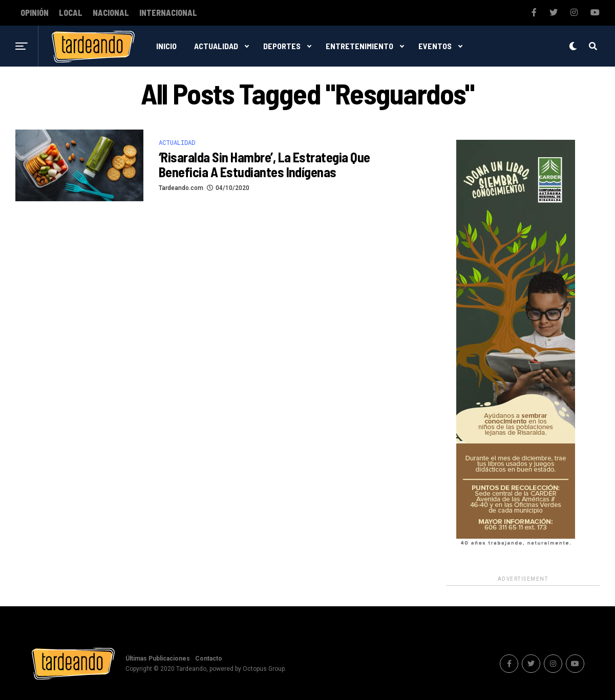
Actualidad (216, 46)
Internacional (168, 13)
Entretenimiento (359, 46)
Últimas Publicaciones (158, 659)
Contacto (209, 659)
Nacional (111, 13)
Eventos (435, 46)
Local (71, 13)
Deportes (282, 46)
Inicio (166, 46)
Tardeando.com (181, 188)
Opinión (35, 13)
